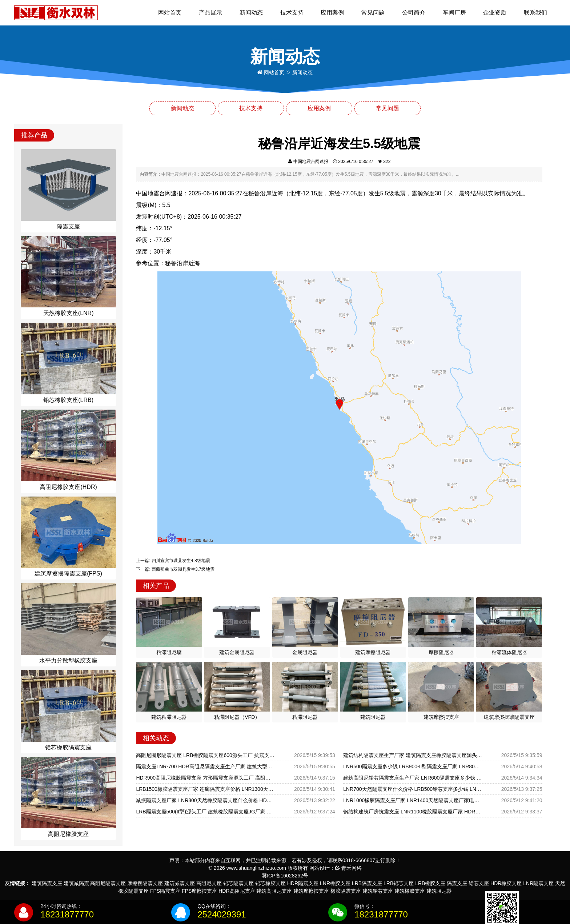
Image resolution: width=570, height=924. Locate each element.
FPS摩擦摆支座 (199, 891)
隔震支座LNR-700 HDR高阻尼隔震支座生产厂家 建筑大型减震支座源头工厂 (206, 766)
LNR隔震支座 (538, 883)
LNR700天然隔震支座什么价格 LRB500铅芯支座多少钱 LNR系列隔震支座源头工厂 (413, 789)
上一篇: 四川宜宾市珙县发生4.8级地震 (173, 561)
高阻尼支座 (209, 883)
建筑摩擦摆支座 (311, 891)
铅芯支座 (479, 883)
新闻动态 (251, 13)
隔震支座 (457, 883)
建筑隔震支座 (47, 883)
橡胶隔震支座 (346, 891)
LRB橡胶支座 (430, 883)
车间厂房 (454, 13)
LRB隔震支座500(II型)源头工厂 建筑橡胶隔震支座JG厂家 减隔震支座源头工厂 (206, 812)
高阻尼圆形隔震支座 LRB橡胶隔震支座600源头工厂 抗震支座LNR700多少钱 (206, 755)
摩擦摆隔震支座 (145, 883)
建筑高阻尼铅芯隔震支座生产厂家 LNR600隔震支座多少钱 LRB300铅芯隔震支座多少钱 (413, 778)
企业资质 (495, 13)
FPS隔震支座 (165, 891)
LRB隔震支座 (367, 883)
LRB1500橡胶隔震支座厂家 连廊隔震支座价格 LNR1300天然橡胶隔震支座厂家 (206, 789)
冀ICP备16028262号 (285, 876)
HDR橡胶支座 (506, 883)
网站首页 (170, 13)
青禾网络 (348, 868)
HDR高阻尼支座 (237, 891)
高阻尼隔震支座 (108, 883)
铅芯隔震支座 (238, 883)
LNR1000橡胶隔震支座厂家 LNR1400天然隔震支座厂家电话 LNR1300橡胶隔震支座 (413, 800)
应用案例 (332, 13)
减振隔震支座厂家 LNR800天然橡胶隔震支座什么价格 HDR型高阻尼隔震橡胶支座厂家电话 (206, 800)
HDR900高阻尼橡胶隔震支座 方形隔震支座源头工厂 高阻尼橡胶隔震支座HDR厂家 (206, 778)
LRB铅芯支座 (399, 883)
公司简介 (414, 13)
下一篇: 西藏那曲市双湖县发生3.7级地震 (175, 569)
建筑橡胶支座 (410, 891)
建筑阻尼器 (439, 891)
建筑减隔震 (76, 883)
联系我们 (535, 13)
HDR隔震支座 (303, 883)
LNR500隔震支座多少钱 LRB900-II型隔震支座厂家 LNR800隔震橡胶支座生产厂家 (413, 766)
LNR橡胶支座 (335, 883)
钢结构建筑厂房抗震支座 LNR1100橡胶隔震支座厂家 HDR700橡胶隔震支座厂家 (413, 812)
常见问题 (373, 13)
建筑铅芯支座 (378, 891)
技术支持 (292, 13)
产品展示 (210, 13)
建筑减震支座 (180, 883)
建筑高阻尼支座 (274, 891)
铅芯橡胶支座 (270, 883)
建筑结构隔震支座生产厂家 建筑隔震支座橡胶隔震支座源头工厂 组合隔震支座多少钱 (413, 755)
